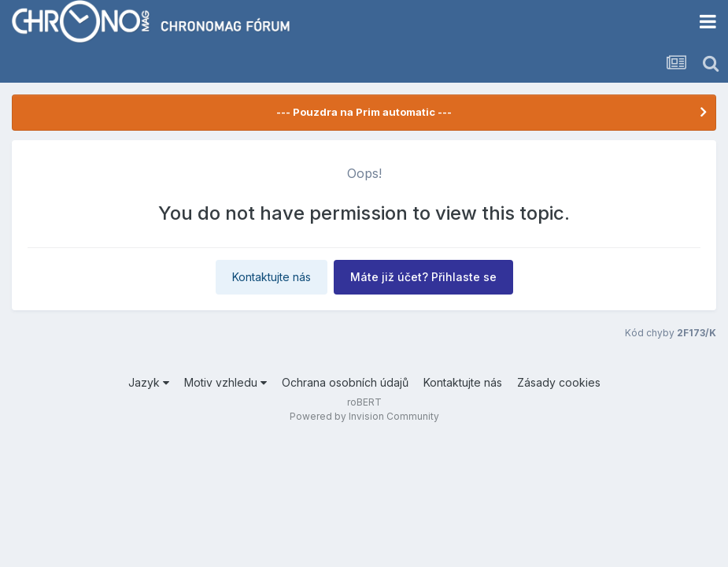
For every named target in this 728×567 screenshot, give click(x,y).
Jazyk (149, 382)
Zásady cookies (559, 382)
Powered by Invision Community (364, 416)
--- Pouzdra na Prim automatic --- (364, 112)
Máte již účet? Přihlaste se (423, 277)
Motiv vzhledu (225, 382)
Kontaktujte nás (272, 277)
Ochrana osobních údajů (345, 382)
